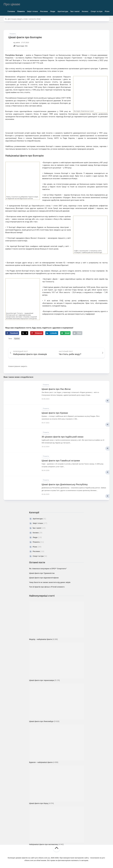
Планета (21, 11)
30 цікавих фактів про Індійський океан (63, 437)
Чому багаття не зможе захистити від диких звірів (50, 582)
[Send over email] (65, 333)
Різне (107, 11)
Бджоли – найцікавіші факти (41, 762)
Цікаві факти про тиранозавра (42, 680)
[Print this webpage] (77, 333)
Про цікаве (12, 4)
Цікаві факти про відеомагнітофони (44, 578)
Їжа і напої (75, 11)
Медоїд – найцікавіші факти (41, 639)
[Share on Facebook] (12, 333)
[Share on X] (25, 333)
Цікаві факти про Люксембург (41, 721)
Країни (17, 339)
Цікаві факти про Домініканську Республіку (65, 484)
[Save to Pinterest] (37, 333)
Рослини (44, 11)
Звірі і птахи (32, 11)
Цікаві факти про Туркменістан (42, 573)
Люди (53, 11)
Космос (85, 11)
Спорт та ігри (97, 11)
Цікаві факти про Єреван (55, 413)
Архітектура (63, 11)
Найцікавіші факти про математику (44, 844)
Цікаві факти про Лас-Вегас (56, 389)
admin (18, 43)
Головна (11, 11)
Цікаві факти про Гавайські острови (61, 461)
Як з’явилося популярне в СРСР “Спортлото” (48, 569)
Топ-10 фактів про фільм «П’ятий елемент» (47, 587)
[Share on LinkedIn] (52, 333)
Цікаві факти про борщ (39, 803)
